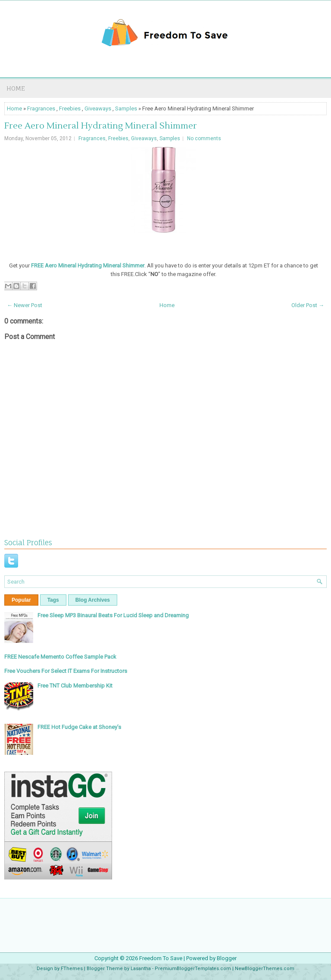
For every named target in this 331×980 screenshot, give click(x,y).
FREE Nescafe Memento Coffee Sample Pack (60, 657)
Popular (21, 600)
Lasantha (141, 969)
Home (16, 88)
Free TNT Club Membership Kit (75, 686)
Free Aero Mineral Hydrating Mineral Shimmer (101, 126)
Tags (53, 600)
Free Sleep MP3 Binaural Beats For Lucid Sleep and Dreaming (113, 615)
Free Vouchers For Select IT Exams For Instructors (66, 671)
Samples (126, 108)
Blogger (227, 958)
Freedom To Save (161, 958)
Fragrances (41, 108)
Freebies (70, 108)
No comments (204, 138)
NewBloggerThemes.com (265, 969)
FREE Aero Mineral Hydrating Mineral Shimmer (88, 265)
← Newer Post (25, 305)
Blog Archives (93, 600)
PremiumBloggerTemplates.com (193, 969)
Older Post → (308, 305)
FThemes (72, 969)
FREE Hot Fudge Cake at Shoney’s (79, 727)
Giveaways (98, 108)
